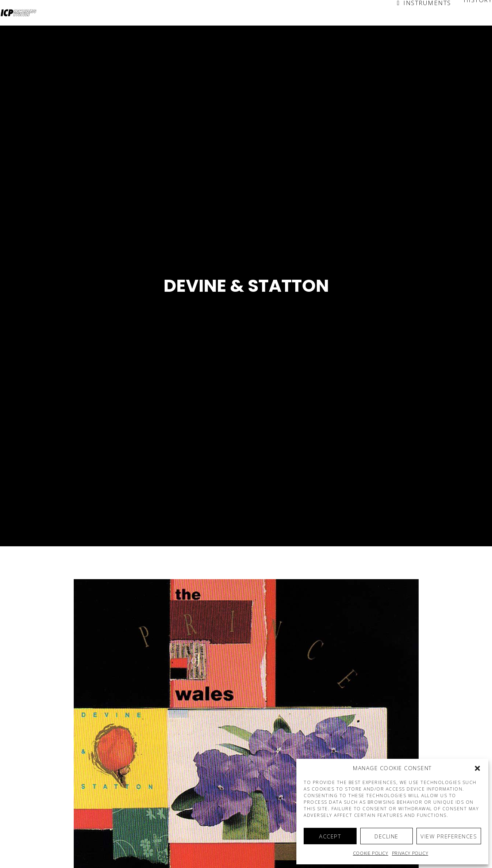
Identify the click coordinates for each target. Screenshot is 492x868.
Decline (387, 836)
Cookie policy (371, 853)
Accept (330, 836)
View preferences (449, 836)
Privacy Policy (410, 853)
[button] (477, 768)
